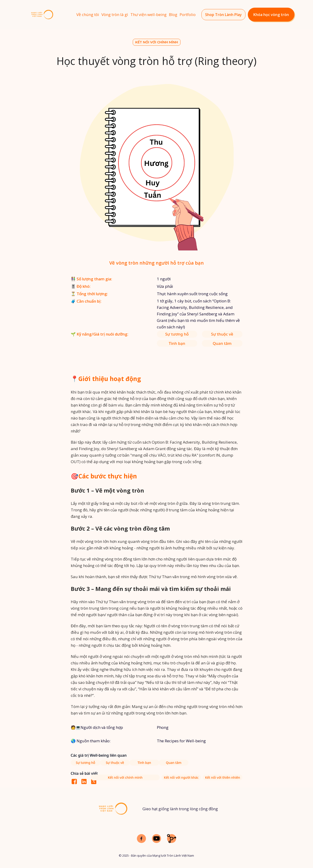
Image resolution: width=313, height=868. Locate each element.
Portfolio (188, 15)
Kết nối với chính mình (157, 42)
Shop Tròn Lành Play (223, 15)
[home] (50, 15)
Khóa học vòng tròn (271, 15)
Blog (173, 15)
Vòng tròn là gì (115, 15)
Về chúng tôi (88, 15)
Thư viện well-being (148, 15)
